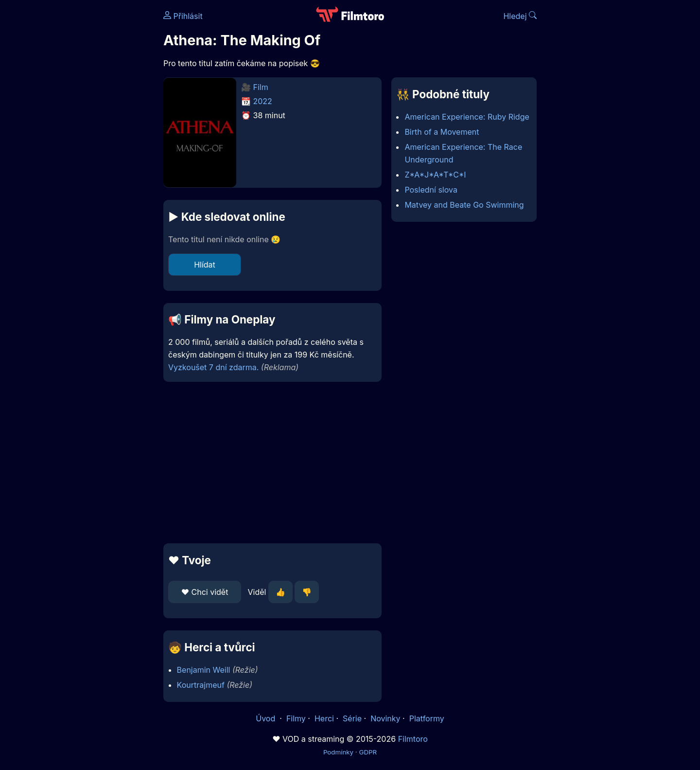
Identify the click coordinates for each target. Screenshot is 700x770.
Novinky (385, 718)
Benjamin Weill (204, 670)
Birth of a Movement (442, 132)
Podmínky (338, 752)
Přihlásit (183, 16)
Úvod (266, 718)
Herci (324, 718)
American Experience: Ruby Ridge (467, 117)
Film (261, 87)
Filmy (296, 718)
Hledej (520, 16)
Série (352, 718)
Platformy (427, 718)
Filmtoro (413, 739)
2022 (263, 101)
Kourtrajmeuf (201, 685)
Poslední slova (431, 190)
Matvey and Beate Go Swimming (464, 205)
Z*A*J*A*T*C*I (435, 175)
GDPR (368, 752)
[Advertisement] (93, 150)
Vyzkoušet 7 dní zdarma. (213, 367)
